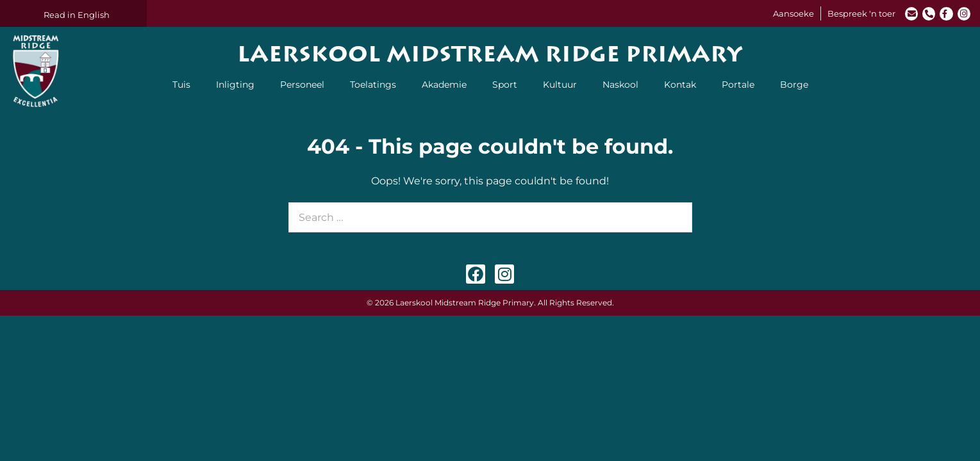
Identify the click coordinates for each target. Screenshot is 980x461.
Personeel (302, 85)
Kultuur (560, 85)
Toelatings (373, 85)
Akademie (444, 85)
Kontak (680, 85)
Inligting (235, 85)
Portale (738, 85)
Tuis (181, 85)
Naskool (620, 85)
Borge (794, 85)
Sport (505, 85)
